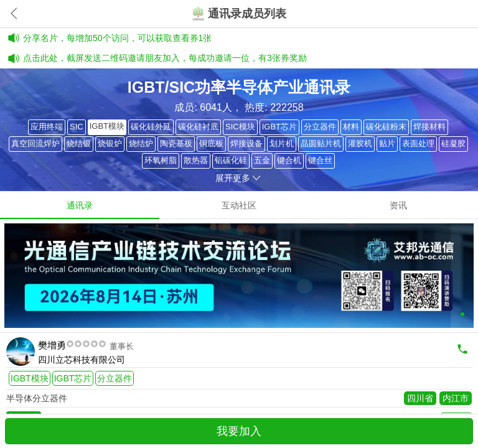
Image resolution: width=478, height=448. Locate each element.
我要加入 (239, 431)
